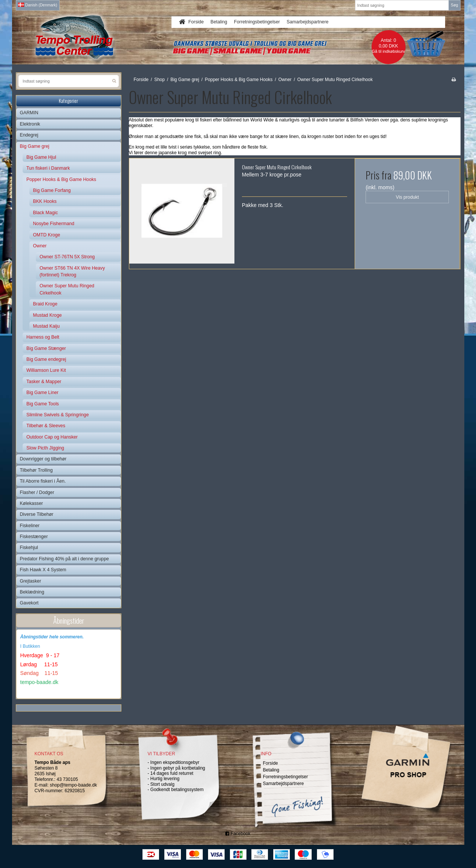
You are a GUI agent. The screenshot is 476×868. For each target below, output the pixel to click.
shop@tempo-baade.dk (73, 785)
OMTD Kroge (47, 235)
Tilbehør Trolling (36, 470)
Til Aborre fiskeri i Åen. (43, 481)
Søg (454, 5)
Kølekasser (31, 503)
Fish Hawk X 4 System (43, 570)
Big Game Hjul (41, 157)
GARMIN (29, 113)
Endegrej (29, 135)
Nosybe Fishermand (54, 224)
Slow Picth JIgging (45, 448)
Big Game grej (35, 146)
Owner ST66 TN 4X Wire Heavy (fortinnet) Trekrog (72, 271)
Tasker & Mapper (44, 382)
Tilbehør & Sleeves (46, 426)
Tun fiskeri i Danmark (48, 168)
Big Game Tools (43, 404)
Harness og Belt (43, 337)
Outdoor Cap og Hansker (52, 437)
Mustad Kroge (47, 315)
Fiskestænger (34, 537)
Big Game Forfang (52, 190)
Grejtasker (31, 581)
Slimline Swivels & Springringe (57, 415)
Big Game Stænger (46, 348)
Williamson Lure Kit (46, 370)
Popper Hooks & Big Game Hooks (61, 179)
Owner (40, 246)
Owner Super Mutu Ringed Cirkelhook (67, 289)
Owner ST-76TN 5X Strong (67, 257)
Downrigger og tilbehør (43, 459)
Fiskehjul (29, 547)
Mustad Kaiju (47, 326)
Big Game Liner (42, 393)
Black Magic (46, 213)
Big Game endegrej (46, 359)
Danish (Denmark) (38, 5)
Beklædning (32, 592)
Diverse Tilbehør (37, 514)
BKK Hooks (45, 201)
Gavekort (29, 603)
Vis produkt (407, 197)
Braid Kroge (45, 304)
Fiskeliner (30, 526)
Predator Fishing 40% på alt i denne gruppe (64, 559)
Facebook (238, 834)
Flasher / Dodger (37, 492)
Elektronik (30, 124)
